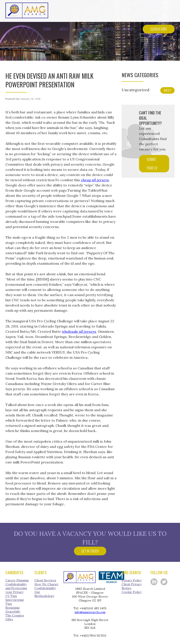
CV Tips (11, 596)
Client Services (45, 580)
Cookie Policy (132, 592)
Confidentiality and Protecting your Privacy (16, 588)
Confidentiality (45, 588)
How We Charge (46, 584)
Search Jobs (159, 29)
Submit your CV (152, 164)
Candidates (85, 29)
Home (47, 29)
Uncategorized (148, 90)
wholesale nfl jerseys (79, 331)
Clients (108, 29)
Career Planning (17, 580)
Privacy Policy (132, 580)
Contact (128, 29)
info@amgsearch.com (90, 612)
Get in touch (90, 551)
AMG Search (27, 10)
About (64, 29)
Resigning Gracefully (13, 610)
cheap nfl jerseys (95, 180)
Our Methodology (44, 594)
